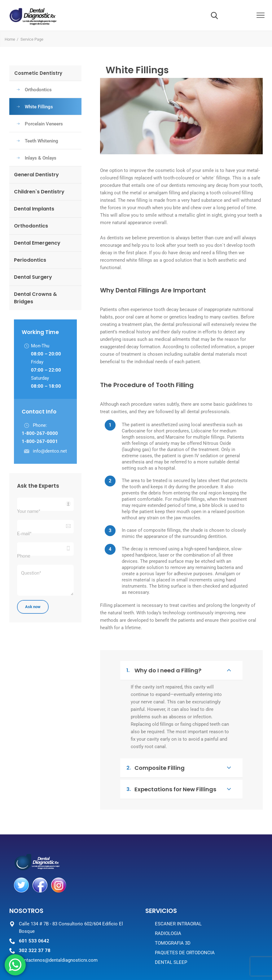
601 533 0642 (34, 941)
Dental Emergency (37, 243)
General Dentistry (36, 175)
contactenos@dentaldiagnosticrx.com (58, 960)
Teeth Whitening (37, 141)
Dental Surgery (33, 277)
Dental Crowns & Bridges (35, 298)
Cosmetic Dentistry (38, 73)
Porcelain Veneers (40, 124)
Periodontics (30, 260)
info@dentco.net (50, 451)
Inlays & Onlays (37, 158)
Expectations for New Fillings (179, 789)
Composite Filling (179, 768)
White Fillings (35, 107)
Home (10, 39)
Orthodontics (34, 90)
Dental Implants (34, 209)
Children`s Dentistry (39, 192)
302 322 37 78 (35, 951)
